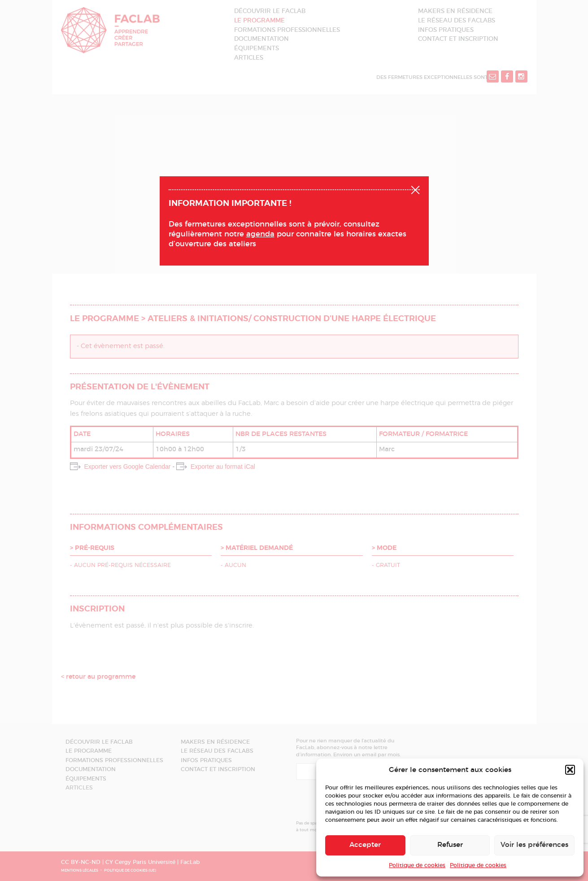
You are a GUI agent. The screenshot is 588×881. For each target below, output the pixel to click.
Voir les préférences (534, 845)
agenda (260, 234)
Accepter (365, 845)
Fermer (415, 189)
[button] (570, 770)
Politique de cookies (417, 865)
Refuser (450, 845)
